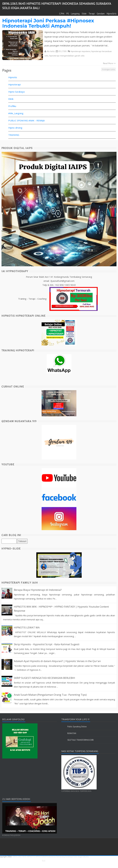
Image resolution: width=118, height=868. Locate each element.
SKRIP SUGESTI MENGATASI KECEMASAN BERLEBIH (44, 678)
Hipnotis (13, 77)
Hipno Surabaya (16, 92)
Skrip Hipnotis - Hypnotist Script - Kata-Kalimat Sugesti (47, 644)
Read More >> (109, 63)
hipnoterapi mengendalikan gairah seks (67, 56)
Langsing (75, 14)
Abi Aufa (50, 51)
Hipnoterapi (14, 84)
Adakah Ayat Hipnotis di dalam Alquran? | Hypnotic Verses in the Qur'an (57, 661)
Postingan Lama (109, 69)
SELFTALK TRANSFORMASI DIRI (80, 740)
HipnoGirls (112, 14)
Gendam (101, 14)
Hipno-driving (15, 128)
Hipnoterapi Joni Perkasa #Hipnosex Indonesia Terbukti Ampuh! (48, 23)
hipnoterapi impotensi (81, 51)
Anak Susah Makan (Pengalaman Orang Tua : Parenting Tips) (50, 695)
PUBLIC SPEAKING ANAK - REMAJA (26, 120)
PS (68, 14)
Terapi (92, 14)
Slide (84, 14)
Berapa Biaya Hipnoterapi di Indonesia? (38, 590)
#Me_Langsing (16, 113)
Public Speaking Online (77, 727)
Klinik (11, 99)
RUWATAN (72, 733)
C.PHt (62, 14)
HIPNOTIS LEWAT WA (27, 627)
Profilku (12, 106)
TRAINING (14, 135)
